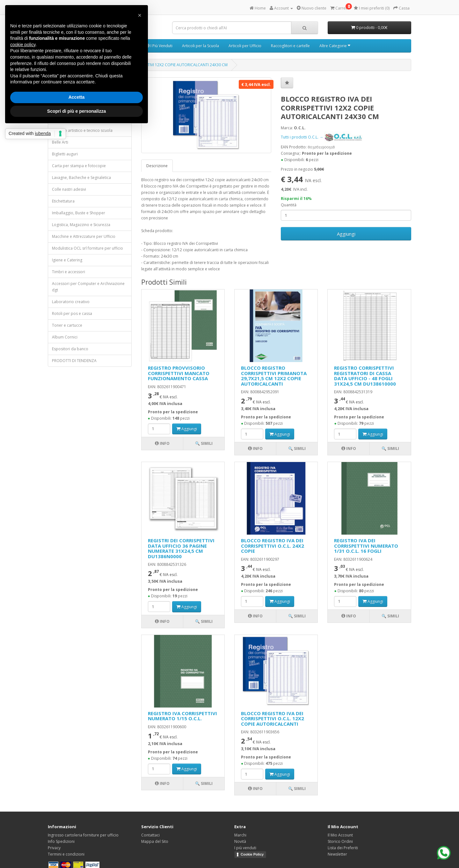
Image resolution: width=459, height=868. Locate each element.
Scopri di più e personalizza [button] (76, 111)
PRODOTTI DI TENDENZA (74, 361)
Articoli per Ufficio (245, 46)
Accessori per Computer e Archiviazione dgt (88, 287)
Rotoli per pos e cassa (72, 313)
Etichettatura (63, 201)
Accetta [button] (77, 97)
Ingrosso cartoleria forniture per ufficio (83, 835)
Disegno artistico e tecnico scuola (82, 130)
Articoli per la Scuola (200, 46)
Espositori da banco (70, 349)
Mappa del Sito (155, 841)
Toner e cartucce (67, 325)
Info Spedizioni (61, 841)
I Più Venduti (159, 46)
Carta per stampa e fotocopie (79, 166)
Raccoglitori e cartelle (290, 46)
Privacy (54, 848)
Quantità (289, 205)
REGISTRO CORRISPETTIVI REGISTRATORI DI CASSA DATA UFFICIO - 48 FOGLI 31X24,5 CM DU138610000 (365, 376)
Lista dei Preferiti (343, 848)
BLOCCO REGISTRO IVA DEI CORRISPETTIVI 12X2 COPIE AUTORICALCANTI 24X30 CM (153, 65)
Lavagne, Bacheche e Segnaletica (81, 178)
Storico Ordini (340, 841)
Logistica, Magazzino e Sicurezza (81, 225)
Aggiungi (346, 234)
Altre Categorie (335, 46)
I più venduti (245, 848)
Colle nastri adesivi (69, 189)
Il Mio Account (340, 835)
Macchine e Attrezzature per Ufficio (84, 236)
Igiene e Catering (67, 260)
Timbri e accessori (69, 272)
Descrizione (157, 166)
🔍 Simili (204, 443)
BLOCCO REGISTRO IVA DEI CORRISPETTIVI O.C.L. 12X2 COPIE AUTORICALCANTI (273, 719)
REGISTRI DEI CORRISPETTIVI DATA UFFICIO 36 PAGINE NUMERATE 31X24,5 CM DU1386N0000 (181, 548)
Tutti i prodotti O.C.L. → (322, 137)
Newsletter (337, 854)
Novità (240, 841)
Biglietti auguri (65, 154)
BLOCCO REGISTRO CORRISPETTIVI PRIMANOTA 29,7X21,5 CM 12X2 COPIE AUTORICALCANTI (274, 376)
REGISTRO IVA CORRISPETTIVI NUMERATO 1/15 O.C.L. (182, 716)
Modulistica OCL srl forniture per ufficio (87, 248)
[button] (140, 15)
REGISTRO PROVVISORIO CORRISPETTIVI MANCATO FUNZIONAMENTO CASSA (179, 373)
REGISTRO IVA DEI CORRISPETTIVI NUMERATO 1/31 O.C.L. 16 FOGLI (366, 546)
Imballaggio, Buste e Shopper (79, 213)
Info (162, 443)
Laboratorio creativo (71, 302)
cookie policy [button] (23, 45)
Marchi (240, 835)
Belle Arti (60, 142)
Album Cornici (65, 337)
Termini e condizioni (66, 854)
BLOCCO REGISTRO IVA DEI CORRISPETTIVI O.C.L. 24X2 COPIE (273, 546)
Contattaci (150, 835)
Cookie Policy (252, 854)
